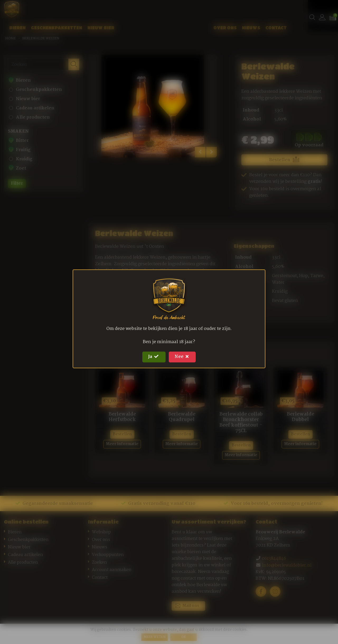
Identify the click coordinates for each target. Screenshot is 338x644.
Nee (183, 356)
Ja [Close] (153, 356)
